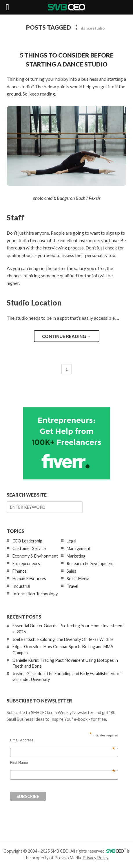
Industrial (21, 586)
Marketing (76, 556)
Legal (71, 541)
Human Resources (29, 579)
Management (79, 548)
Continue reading (67, 336)
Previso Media (68, 858)
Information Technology (35, 594)
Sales (71, 571)
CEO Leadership (27, 541)
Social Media (78, 579)
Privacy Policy (95, 858)
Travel (72, 586)
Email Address (63, 740)
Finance (20, 571)
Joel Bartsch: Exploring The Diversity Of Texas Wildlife (63, 639)
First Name (63, 763)
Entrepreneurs (26, 564)
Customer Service (29, 548)
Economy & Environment (35, 556)
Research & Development (90, 564)
